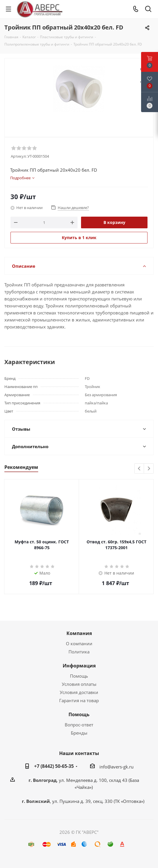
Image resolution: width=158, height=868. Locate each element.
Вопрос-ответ (79, 725)
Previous (139, 469)
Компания (79, 633)
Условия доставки (79, 692)
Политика (79, 652)
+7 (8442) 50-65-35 (54, 766)
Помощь (79, 676)
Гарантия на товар (79, 700)
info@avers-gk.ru (116, 767)
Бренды (79, 733)
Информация (79, 666)
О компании (79, 643)
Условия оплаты (79, 684)
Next (149, 469)
